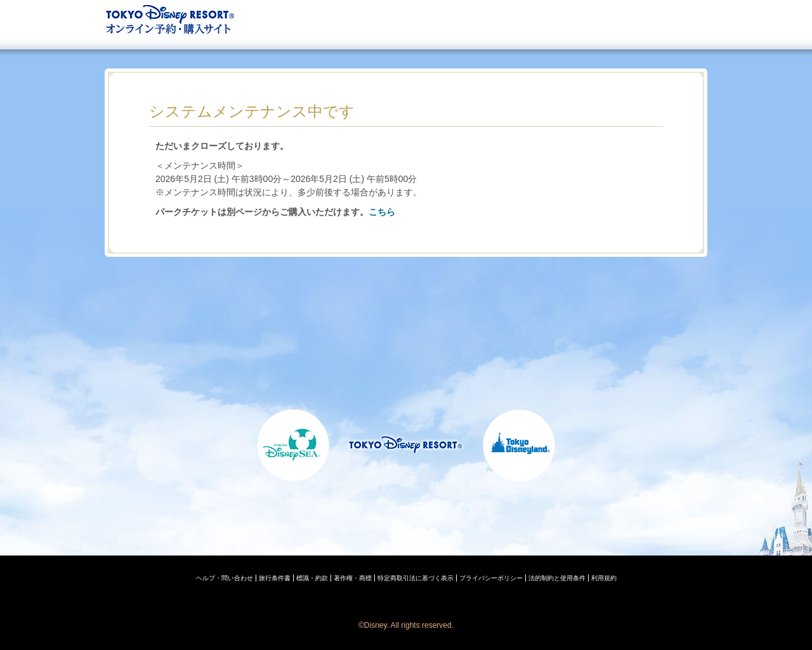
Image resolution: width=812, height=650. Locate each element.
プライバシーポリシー (491, 578)
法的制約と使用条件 (557, 578)
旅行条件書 (275, 578)
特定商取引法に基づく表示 (416, 578)
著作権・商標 (353, 578)
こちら (382, 212)
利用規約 (604, 578)
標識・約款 (312, 578)
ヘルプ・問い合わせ (225, 578)
